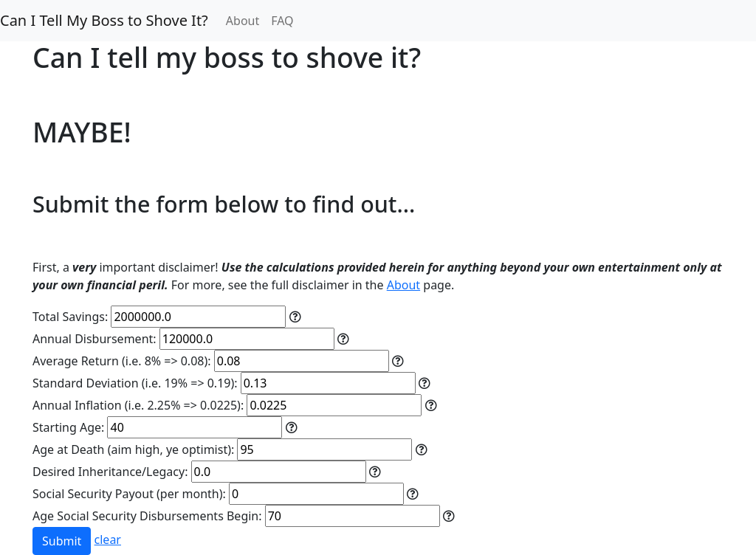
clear (108, 540)
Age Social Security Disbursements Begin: (147, 516)
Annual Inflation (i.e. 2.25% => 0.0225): (138, 405)
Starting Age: (68, 427)
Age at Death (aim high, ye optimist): (133, 449)
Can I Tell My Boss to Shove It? (104, 20)
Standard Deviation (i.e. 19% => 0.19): (135, 383)
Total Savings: (70, 317)
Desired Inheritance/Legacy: (110, 472)
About (243, 21)
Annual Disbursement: (94, 339)
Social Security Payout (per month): (129, 494)
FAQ (282, 21)
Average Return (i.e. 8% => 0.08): (122, 361)
